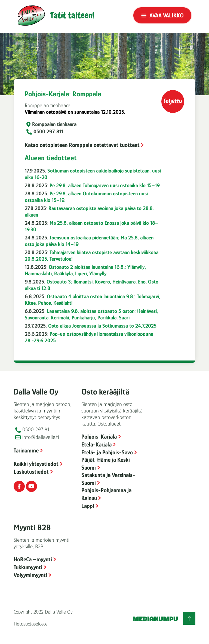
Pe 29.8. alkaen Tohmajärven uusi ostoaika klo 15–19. (105, 185)
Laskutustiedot (31, 472)
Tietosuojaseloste (31, 624)
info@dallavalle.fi (41, 437)
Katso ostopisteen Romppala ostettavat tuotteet (82, 145)
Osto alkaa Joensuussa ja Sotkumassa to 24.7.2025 (102, 326)
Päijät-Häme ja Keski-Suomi (107, 464)
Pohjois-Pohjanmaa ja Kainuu (106, 494)
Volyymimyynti (30, 575)
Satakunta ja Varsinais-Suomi (108, 479)
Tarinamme (26, 450)
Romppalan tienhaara (54, 124)
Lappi (88, 506)
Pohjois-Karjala (99, 437)
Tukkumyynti (28, 567)
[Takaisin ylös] (189, 618)
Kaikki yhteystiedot (36, 464)
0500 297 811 (48, 131)
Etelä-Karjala (96, 444)
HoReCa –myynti (33, 559)
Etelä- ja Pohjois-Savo (107, 452)
